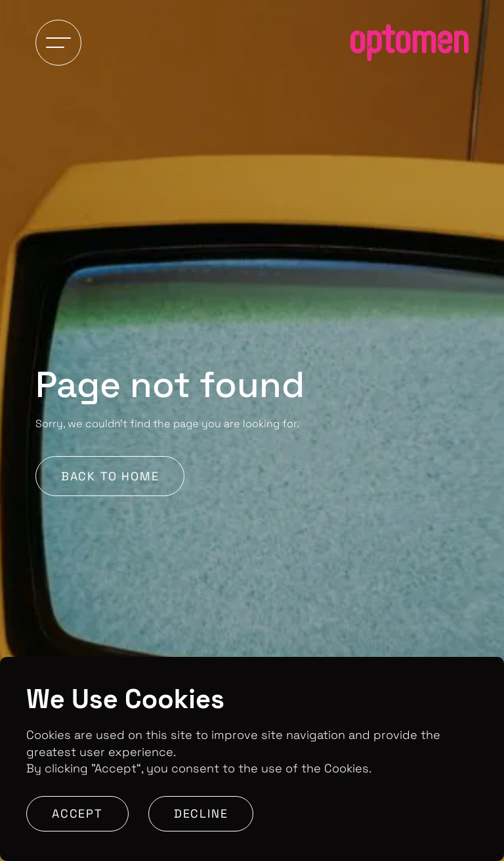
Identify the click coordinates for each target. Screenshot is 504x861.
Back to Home (110, 476)
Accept (77, 813)
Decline (201, 813)
